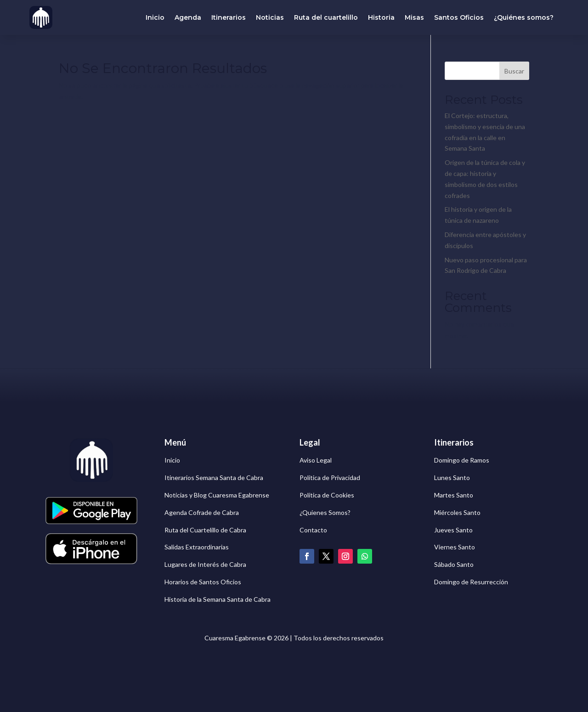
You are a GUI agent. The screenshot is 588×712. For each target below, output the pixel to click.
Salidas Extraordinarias (197, 547)
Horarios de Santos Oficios (203, 582)
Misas (414, 17)
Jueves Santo (453, 530)
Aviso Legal (316, 460)
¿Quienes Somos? (325, 512)
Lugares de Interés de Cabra (205, 564)
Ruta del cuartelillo (326, 17)
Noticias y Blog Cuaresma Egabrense (217, 495)
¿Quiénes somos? (524, 17)
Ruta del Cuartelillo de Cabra (205, 530)
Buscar (514, 71)
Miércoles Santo (457, 512)
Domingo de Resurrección (471, 582)
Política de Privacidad (330, 477)
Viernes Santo (455, 547)
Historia (381, 17)
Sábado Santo (454, 564)
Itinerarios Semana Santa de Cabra (214, 477)
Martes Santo (454, 495)
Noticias (270, 17)
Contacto (313, 530)
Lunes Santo (452, 477)
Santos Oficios (459, 17)
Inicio (155, 17)
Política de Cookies (327, 495)
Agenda (188, 17)
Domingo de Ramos (462, 460)
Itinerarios (229, 17)
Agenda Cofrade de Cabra (202, 512)
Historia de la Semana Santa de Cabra (218, 599)
